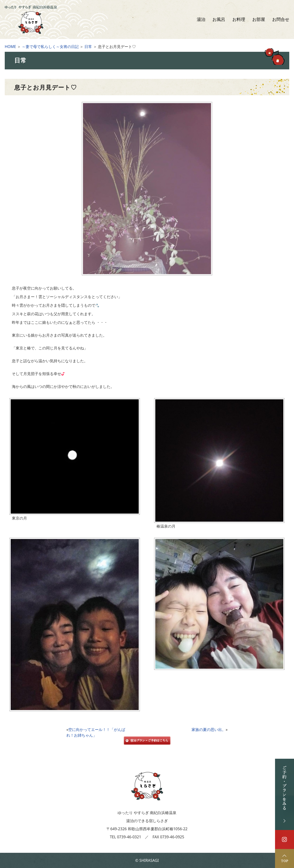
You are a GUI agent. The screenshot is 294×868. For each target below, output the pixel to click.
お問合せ (281, 19)
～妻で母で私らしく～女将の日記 (50, 47)
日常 (88, 47)
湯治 (201, 19)
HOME (10, 47)
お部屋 (259, 19)
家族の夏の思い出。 (209, 730)
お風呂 (219, 19)
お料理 (239, 19)
